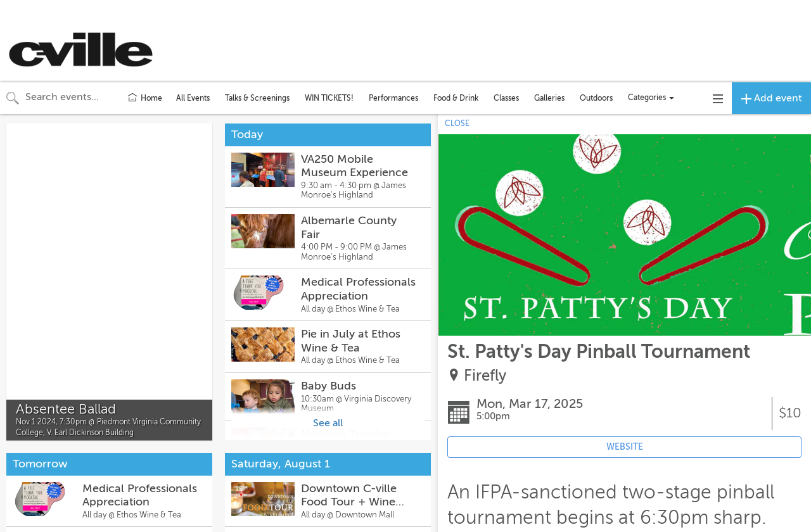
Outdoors (596, 98)
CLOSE (457, 123)
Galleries (549, 98)
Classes (506, 98)
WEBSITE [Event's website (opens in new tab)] (625, 447)
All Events (193, 98)
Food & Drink (456, 98)
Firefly (485, 376)
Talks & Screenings (257, 98)
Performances (393, 98)
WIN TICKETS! (329, 98)
